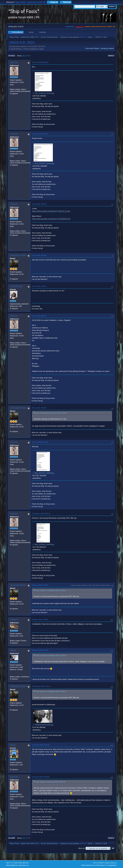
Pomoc (95, 863)
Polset (13, 650)
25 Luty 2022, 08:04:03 (39, 316)
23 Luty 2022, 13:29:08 (39, 255)
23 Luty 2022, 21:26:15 (39, 286)
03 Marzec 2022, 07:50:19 (40, 620)
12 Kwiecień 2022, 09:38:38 (41, 777)
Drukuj (111, 56)
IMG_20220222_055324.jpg (43, 93)
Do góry (12, 838)
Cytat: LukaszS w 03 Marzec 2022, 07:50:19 (51, 656)
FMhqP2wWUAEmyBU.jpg (43, 725)
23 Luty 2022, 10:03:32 (39, 204)
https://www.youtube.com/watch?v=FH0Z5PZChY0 (51, 219)
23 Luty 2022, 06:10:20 (41, 134)
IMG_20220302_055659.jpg (43, 545)
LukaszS (14, 620)
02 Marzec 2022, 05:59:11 (42, 514)
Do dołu (12, 56)
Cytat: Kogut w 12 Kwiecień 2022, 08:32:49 (50, 782)
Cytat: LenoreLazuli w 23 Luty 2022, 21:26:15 (51, 413)
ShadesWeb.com (23, 865)
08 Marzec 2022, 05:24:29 (40, 650)
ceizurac (14, 62)
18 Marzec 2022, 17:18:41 (42, 686)
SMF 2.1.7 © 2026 (12, 863)
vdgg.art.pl (80, 27)
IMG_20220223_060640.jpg (43, 164)
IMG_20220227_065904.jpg (43, 473)
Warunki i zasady (104, 863)
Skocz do (82, 848)
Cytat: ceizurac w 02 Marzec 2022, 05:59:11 (51, 591)
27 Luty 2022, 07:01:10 (41, 442)
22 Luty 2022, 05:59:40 (41, 62)
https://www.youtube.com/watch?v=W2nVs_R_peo (51, 211)
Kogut (13, 745)
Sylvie (90, 37)
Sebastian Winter (18, 255)
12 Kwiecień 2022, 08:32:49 (41, 745)
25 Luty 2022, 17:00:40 (39, 408)
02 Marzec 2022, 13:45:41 (40, 585)
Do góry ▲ (114, 863)
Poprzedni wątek (92, 48)
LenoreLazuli (16, 286)
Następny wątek (107, 48)
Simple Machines (23, 863)
